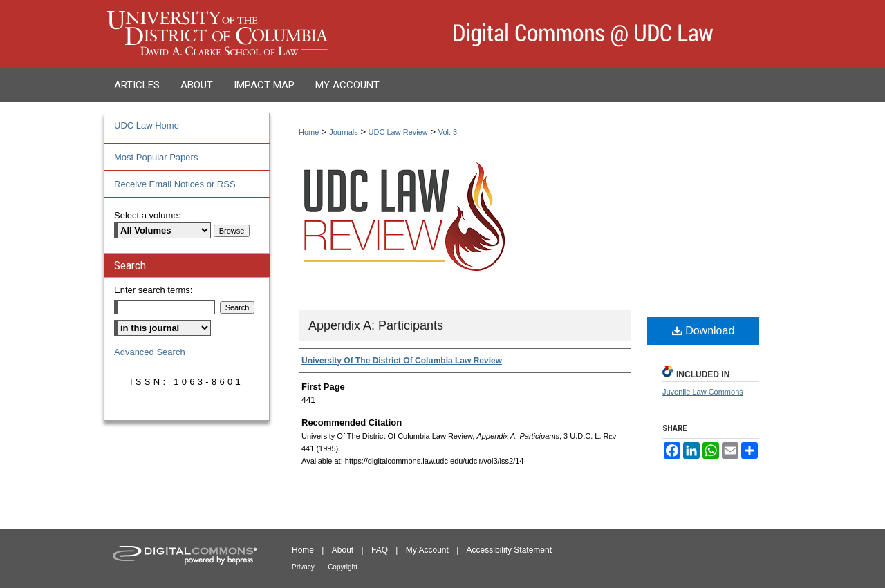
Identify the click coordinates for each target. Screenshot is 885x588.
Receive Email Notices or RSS (175, 184)
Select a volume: (147, 215)
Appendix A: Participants (376, 325)
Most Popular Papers (156, 157)
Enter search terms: (153, 290)
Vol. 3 (448, 132)
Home (309, 132)
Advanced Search (150, 352)
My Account (427, 550)
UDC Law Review (398, 132)
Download (704, 331)
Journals (344, 132)
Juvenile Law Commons (703, 392)
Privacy (303, 567)
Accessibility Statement (509, 550)
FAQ (380, 550)
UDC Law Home (147, 125)
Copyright (343, 567)
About (343, 550)
